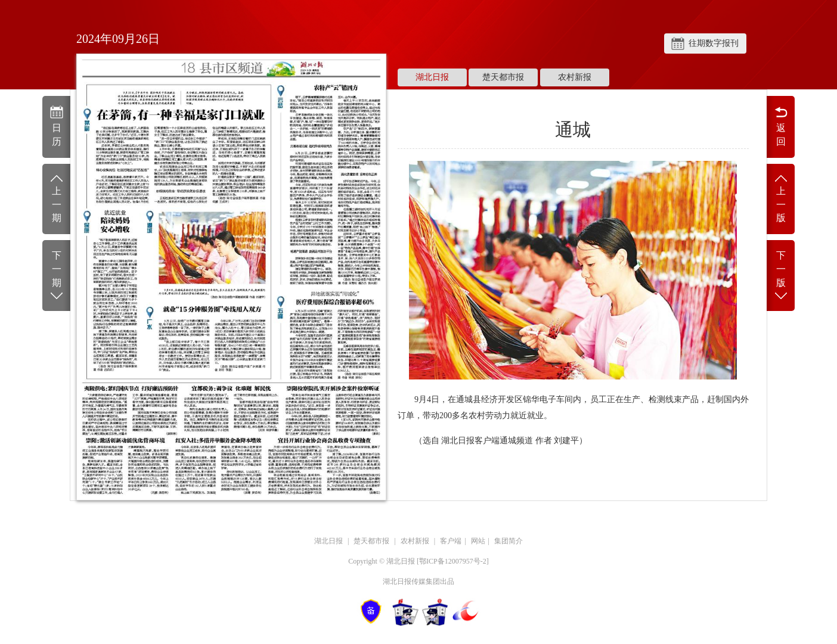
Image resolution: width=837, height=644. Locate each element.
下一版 (781, 276)
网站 (478, 541)
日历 (56, 126)
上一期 (56, 198)
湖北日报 (432, 77)
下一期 (56, 276)
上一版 (781, 198)
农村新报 (575, 77)
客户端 (451, 541)
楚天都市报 (503, 77)
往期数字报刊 (714, 43)
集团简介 (509, 541)
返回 (781, 126)
